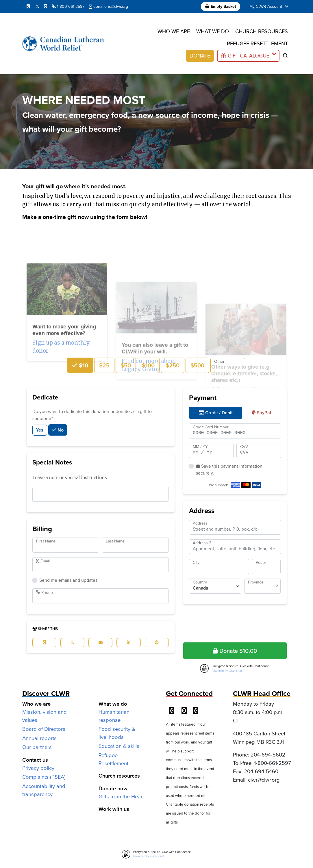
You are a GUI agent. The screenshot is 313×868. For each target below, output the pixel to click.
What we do (213, 31)
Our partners (37, 747)
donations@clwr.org (109, 6)
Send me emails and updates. (69, 580)
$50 (126, 365)
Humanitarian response (114, 716)
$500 (197, 365)
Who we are (174, 31)
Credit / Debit (216, 413)
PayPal (262, 413)
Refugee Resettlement (113, 759)
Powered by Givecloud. (227, 671)
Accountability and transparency (44, 790)
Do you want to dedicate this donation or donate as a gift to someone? (92, 415)
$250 (173, 365)
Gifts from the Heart (121, 797)
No (60, 430)
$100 (148, 365)
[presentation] (235, 622)
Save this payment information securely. (229, 470)
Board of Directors (44, 729)
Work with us (114, 809)
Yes (40, 430)
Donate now (113, 788)
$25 (104, 365)
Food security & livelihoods (117, 733)
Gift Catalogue (249, 56)
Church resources (262, 31)
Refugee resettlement (257, 43)
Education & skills (119, 746)
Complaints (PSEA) (44, 777)
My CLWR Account (270, 6)
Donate (200, 56)
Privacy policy (38, 768)
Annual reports (39, 738)
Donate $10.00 (235, 651)
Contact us (35, 760)
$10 (83, 365)
